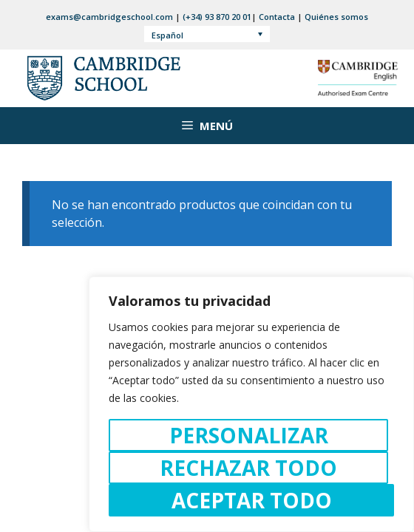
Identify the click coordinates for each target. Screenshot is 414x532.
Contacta (277, 17)
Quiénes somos (336, 17)
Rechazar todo (248, 468)
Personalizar (249, 435)
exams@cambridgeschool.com (109, 17)
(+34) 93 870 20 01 (217, 17)
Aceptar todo (252, 500)
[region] (251, 404)
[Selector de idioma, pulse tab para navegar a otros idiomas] (207, 34)
